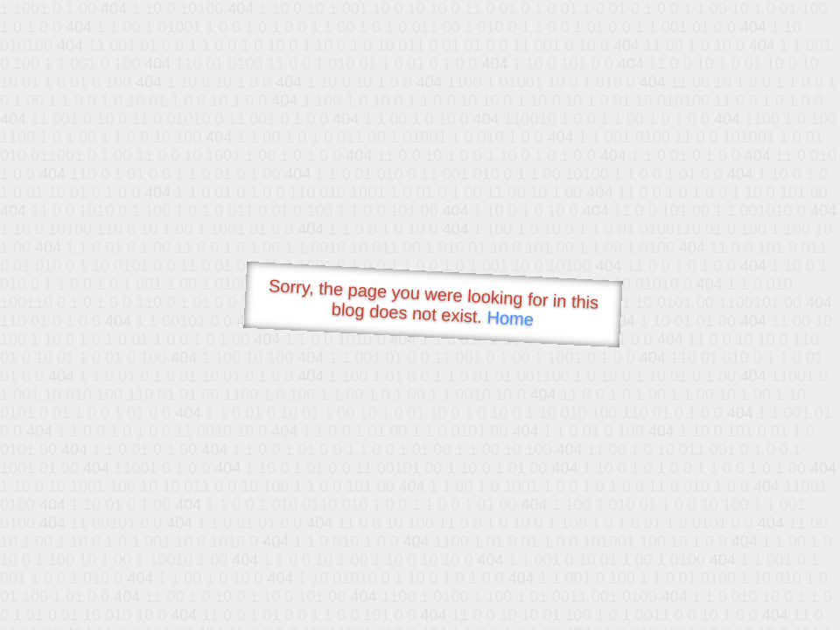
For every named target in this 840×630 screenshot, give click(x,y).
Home (510, 318)
